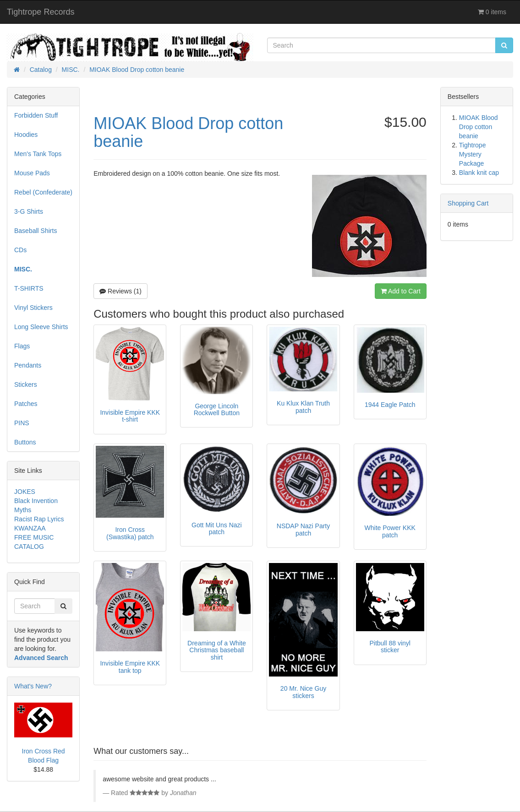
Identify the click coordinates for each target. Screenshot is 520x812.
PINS (22, 423)
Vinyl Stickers (33, 308)
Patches (26, 404)
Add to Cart (401, 291)
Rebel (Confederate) (43, 192)
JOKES (25, 492)
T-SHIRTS (29, 288)
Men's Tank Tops (38, 154)
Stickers (26, 384)
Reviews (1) (120, 291)
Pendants (28, 365)
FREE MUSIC (34, 537)
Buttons (25, 442)
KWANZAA (30, 528)
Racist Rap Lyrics (39, 519)
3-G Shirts (29, 211)
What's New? (33, 686)
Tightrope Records (41, 12)
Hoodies (26, 135)
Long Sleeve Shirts (41, 327)
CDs (20, 250)
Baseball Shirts (36, 231)
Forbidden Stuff (36, 115)
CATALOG (29, 547)
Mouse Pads (32, 173)
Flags (22, 346)
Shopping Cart (468, 203)
